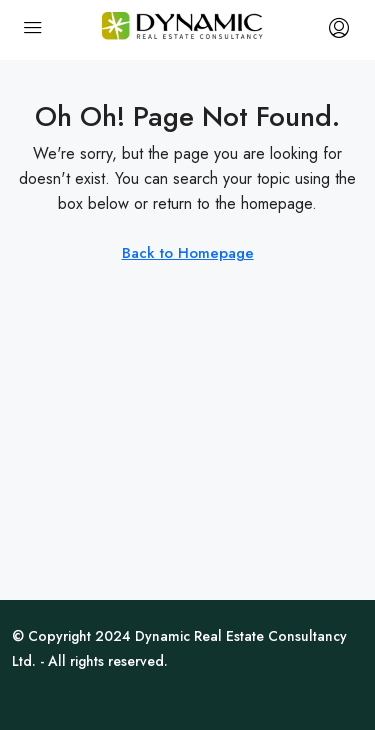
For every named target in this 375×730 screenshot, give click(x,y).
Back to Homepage (188, 253)
